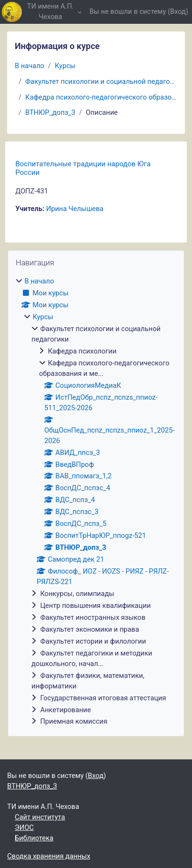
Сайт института (40, 817)
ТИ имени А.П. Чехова (51, 11)
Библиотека (34, 838)
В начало (30, 66)
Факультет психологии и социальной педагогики (101, 81)
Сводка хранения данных (49, 856)
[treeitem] (96, 502)
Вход (178, 11)
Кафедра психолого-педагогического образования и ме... (101, 97)
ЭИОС (24, 828)
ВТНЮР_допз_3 (50, 112)
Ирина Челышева (75, 209)
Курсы (65, 66)
